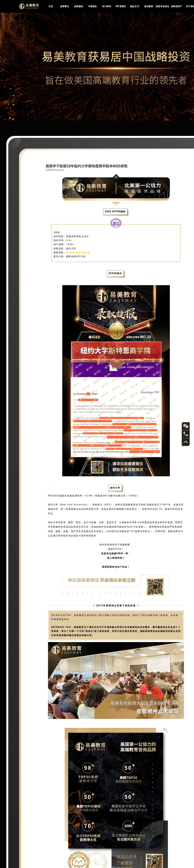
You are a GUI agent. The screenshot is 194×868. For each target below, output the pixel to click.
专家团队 (93, 6)
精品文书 (135, 6)
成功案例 (149, 6)
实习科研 (107, 6)
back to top (186, 442)
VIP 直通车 (121, 6)
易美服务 (79, 6)
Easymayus (29, 6)
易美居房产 (177, 6)
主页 (51, 6)
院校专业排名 (163, 6)
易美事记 (65, 6)
